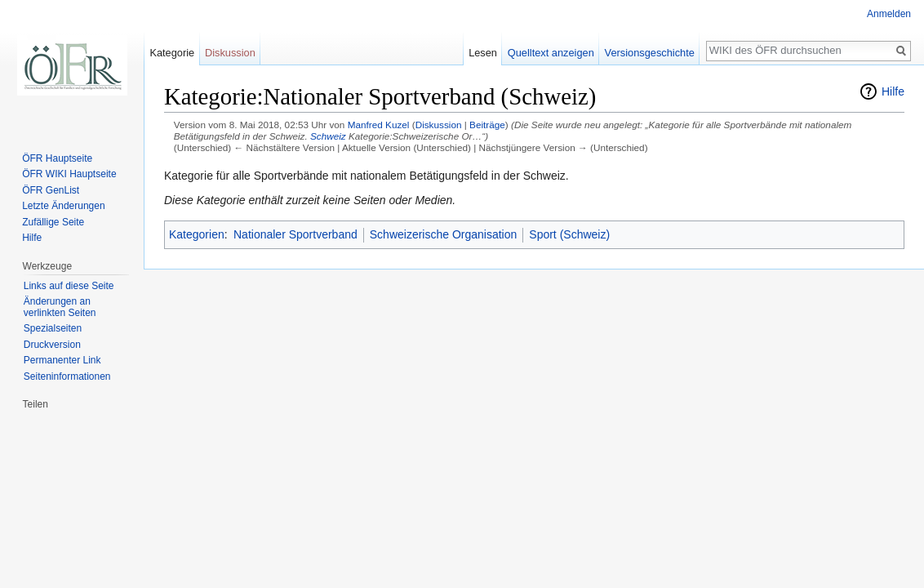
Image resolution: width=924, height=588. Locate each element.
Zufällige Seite (53, 222)
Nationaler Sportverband (295, 234)
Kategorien (197, 234)
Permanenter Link (62, 360)
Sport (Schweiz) (569, 234)
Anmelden (889, 14)
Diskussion (439, 125)
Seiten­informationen (67, 376)
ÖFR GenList (51, 190)
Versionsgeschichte (650, 53)
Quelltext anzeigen (551, 53)
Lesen (483, 53)
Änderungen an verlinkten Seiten (60, 307)
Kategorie (172, 53)
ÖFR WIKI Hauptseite (69, 174)
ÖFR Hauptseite (57, 158)
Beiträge (487, 125)
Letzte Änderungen (63, 206)
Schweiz (328, 136)
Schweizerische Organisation (444, 234)
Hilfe (893, 91)
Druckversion (52, 345)
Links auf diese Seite (69, 286)
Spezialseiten (53, 328)
